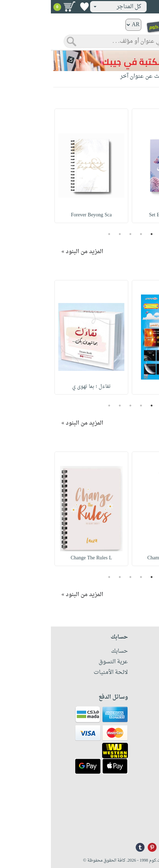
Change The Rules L (40, 558)
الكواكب (118, 387)
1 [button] (101, 234)
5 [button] (58, 234)
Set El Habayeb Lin (118, 215)
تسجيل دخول (134, 7)
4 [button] (69, 234)
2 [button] (90, 234)
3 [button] (79, 234)
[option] (118, 166)
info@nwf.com (140, 827)
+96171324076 (140, 818)
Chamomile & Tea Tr (118, 558)
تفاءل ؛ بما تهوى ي (40, 387)
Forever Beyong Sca (40, 215)
